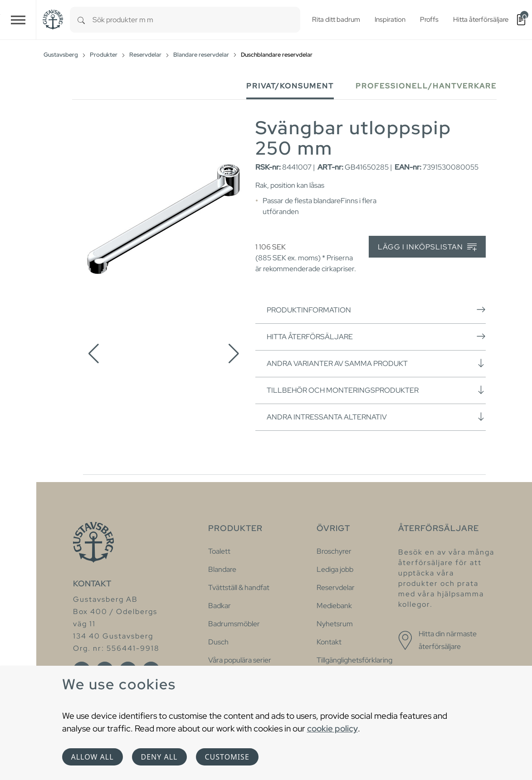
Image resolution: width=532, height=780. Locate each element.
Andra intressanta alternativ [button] (376, 417)
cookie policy (332, 728)
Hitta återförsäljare (376, 336)
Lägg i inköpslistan (427, 247)
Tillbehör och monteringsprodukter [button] (376, 390)
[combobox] (196, 20)
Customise (227, 757)
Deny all (159, 757)
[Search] (81, 20)
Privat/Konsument (290, 86)
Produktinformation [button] (376, 310)
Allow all (93, 757)
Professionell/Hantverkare (426, 86)
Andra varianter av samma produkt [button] (376, 363)
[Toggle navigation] (18, 20)
